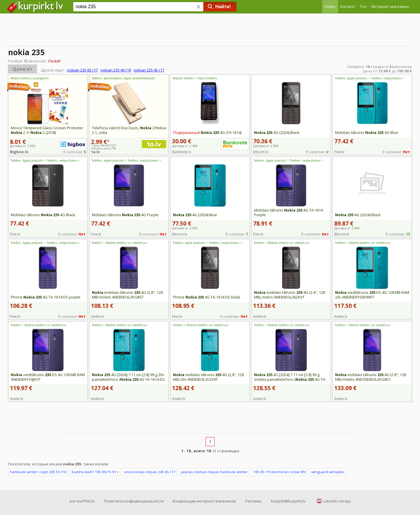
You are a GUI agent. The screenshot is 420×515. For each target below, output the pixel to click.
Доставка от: (185, 146)
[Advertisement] (210, 31)
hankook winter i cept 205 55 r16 (38, 472)
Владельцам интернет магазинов (204, 501)
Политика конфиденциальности (134, 501)
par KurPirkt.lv (82, 501)
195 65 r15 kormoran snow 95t (279, 472)
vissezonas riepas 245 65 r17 (150, 472)
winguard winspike (328, 472)
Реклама (253, 501)
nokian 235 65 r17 (82, 70)
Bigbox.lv (19, 152)
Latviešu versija (337, 501)
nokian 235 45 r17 (149, 70)
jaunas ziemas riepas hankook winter (214, 472)
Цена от (23, 69)
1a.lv (95, 152)
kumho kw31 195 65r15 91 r (95, 472)
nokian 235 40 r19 (116, 70)
